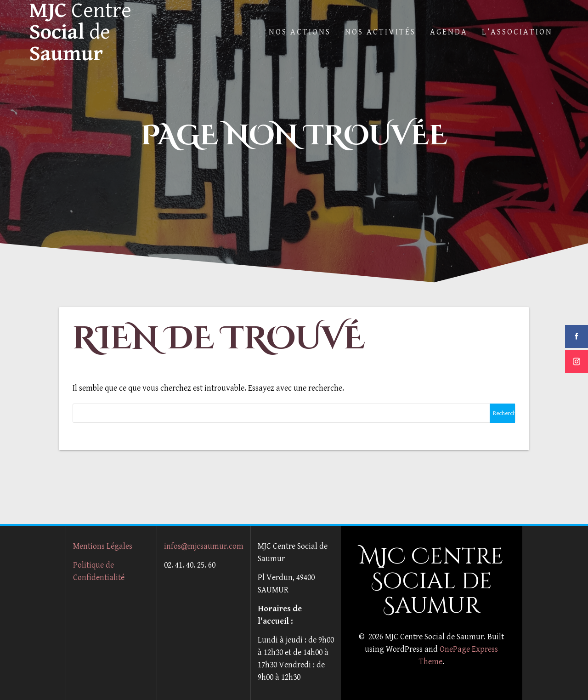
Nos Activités (380, 32)
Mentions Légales (103, 546)
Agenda (449, 32)
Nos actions (300, 32)
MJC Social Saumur (80, 32)
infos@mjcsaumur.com (204, 546)
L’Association (517, 32)
